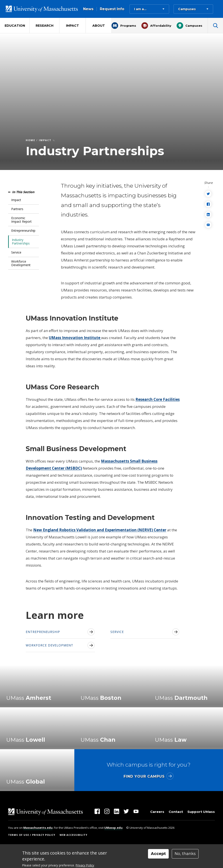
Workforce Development (21, 263)
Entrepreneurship (23, 231)
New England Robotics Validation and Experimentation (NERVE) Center (100, 530)
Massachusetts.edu (38, 828)
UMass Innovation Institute (75, 338)
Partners (17, 209)
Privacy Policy (85, 865)
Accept (158, 854)
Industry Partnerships (21, 242)
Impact (16, 200)
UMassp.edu (113, 828)
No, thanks (185, 854)
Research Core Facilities (158, 399)
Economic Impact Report (21, 220)
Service (16, 252)
